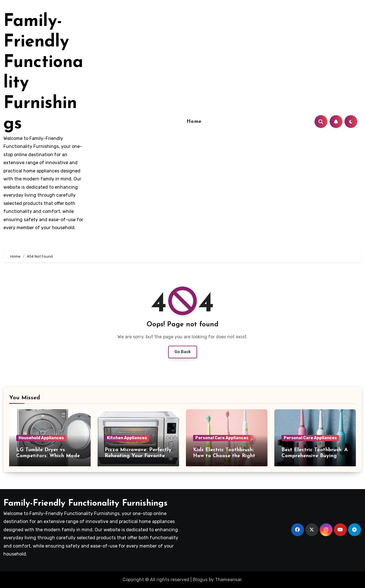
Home (194, 122)
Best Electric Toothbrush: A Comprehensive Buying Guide (315, 456)
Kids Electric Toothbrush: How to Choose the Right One (224, 456)
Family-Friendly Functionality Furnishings (86, 503)
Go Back (183, 352)
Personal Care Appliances (222, 438)
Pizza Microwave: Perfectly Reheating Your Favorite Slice (138, 456)
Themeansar (228, 580)
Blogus (200, 580)
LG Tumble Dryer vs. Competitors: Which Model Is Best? (49, 456)
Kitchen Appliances (127, 438)
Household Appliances (41, 438)
